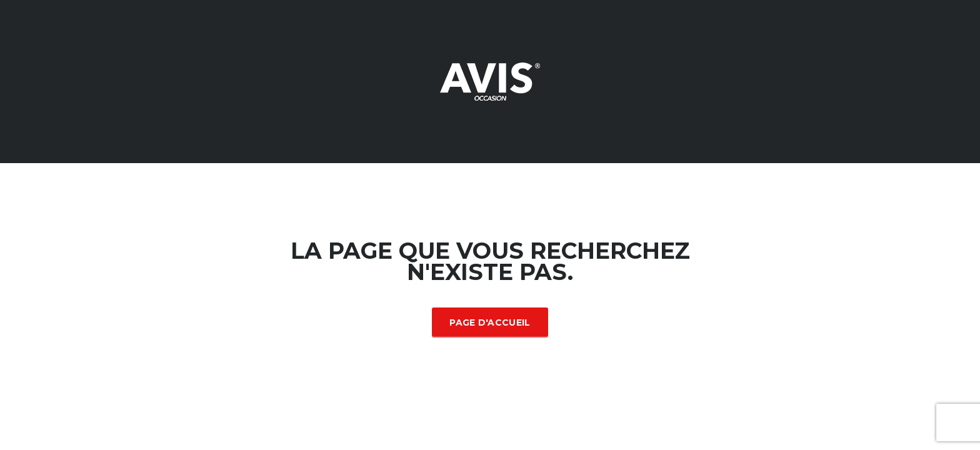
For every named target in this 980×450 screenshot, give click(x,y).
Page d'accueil (490, 322)
